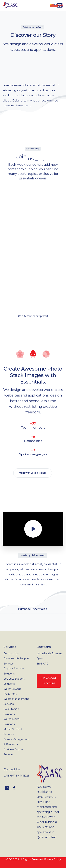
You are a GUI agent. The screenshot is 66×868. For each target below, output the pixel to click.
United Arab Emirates (49, 653)
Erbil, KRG (43, 664)
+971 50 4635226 (19, 776)
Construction (11, 653)
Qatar (40, 659)
